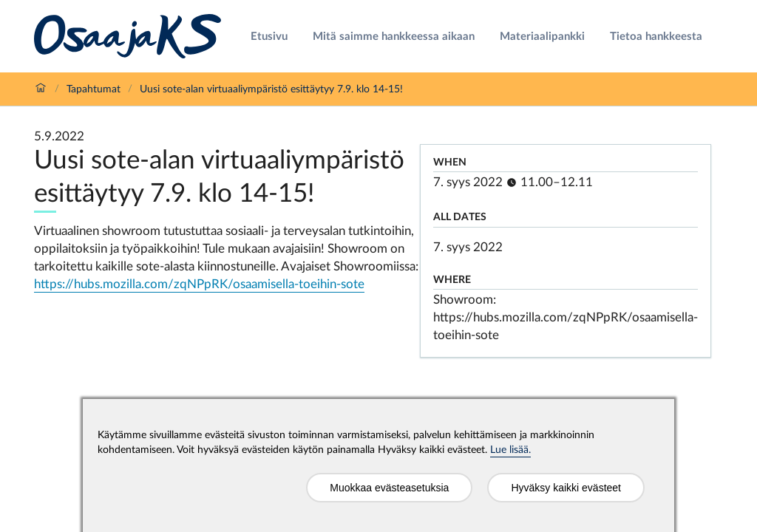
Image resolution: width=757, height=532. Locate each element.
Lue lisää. (510, 450)
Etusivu (269, 37)
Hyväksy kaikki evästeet (566, 488)
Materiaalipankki (542, 37)
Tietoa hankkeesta (656, 37)
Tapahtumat (94, 89)
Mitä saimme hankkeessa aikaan (394, 37)
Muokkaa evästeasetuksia (389, 488)
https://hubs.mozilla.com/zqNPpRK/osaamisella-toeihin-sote (199, 284)
